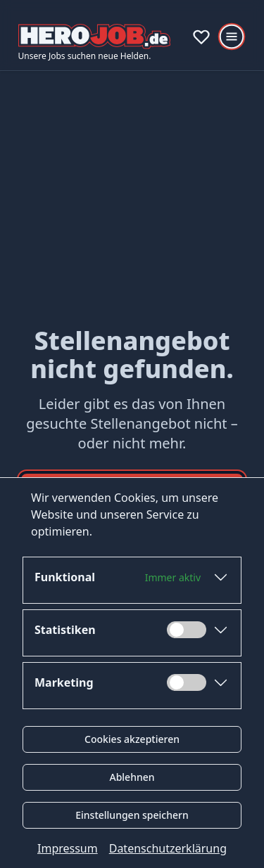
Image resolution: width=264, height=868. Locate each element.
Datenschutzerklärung (168, 848)
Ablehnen (132, 777)
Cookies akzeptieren (132, 739)
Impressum (68, 848)
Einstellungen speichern (132, 815)
